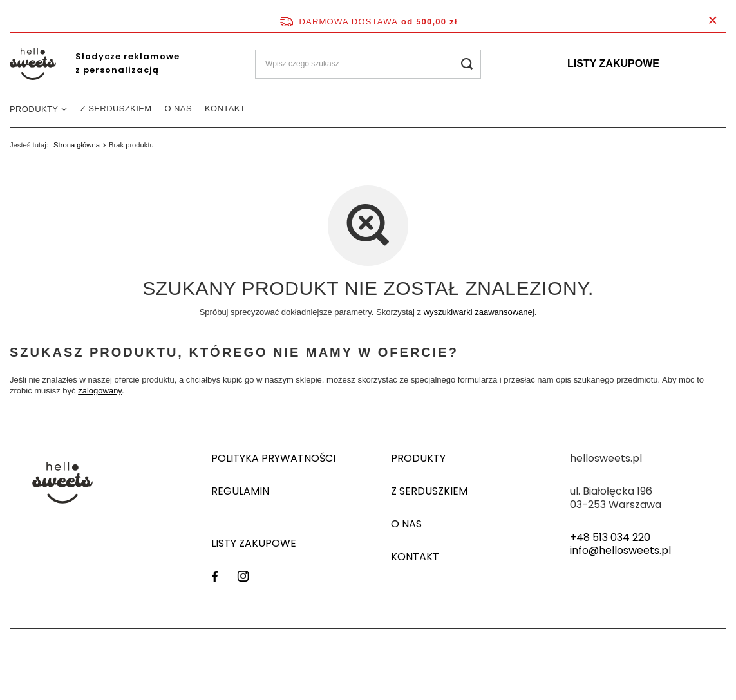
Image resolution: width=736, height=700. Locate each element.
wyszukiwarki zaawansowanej (479, 312)
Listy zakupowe (613, 63)
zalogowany (100, 391)
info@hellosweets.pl (620, 551)
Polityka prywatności (273, 459)
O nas (178, 109)
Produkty (34, 109)
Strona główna (77, 145)
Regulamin (240, 492)
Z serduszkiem (116, 109)
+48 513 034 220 (610, 538)
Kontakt (225, 109)
